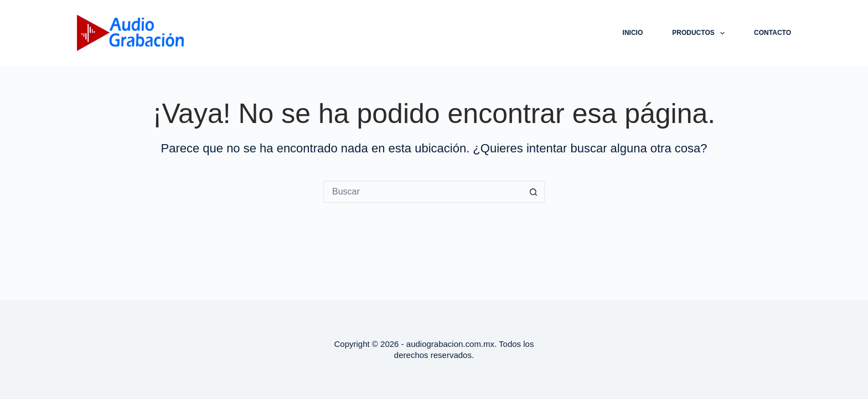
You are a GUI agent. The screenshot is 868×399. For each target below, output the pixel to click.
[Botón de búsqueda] (534, 192)
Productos (701, 33)
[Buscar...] (423, 192)
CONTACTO (773, 33)
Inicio (633, 33)
